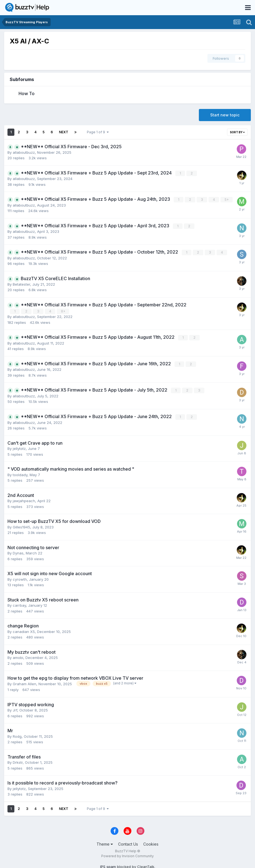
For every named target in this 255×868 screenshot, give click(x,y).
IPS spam (108, 865)
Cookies (151, 843)
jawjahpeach (24, 499)
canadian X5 (24, 630)
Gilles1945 (21, 526)
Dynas (18, 552)
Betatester (21, 284)
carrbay (19, 604)
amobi (18, 656)
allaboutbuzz (24, 152)
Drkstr (18, 761)
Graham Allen (24, 682)
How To (27, 93)
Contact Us (128, 843)
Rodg (17, 735)
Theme (105, 843)
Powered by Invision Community (128, 855)
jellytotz (19, 447)
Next (64, 132)
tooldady (20, 473)
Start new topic (225, 115)
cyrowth (20, 578)
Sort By (237, 132)
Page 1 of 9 (98, 132)
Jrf (15, 709)
